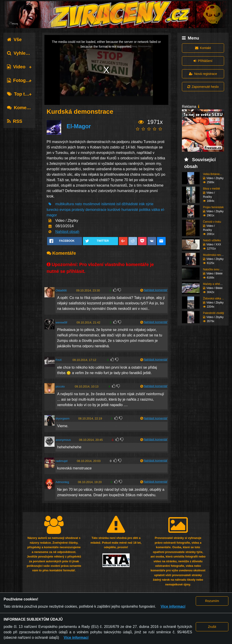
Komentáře (22, 108)
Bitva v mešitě (211, 189)
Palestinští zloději (214, 313)
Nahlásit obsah (67, 232)
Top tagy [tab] (20, 94)
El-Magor (79, 126)
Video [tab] (16, 67)
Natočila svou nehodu (216, 269)
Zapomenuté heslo (203, 87)
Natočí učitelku (212, 240)
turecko (53, 210)
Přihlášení (203, 61)
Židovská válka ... (214, 299)
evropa (65, 210)
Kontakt (203, 48)
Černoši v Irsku (212, 222)
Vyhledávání (23, 53)
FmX (59, 360)
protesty (78, 210)
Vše (14, 39)
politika (145, 210)
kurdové (114, 210)
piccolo (60, 386)
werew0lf (61, 322)
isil (119, 204)
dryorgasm (62, 418)
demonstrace (96, 210)
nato (78, 204)
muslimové (92, 204)
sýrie (150, 204)
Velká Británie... (212, 174)
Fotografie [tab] (21, 80)
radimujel (62, 461)
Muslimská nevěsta (215, 255)
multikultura (65, 204)
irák (142, 204)
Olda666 (61, 290)
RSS (15, 121)
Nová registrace (203, 74)
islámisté (108, 204)
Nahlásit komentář (156, 290)
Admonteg (62, 482)
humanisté (130, 210)
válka (156, 210)
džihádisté (130, 204)
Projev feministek (213, 207)
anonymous (63, 440)
